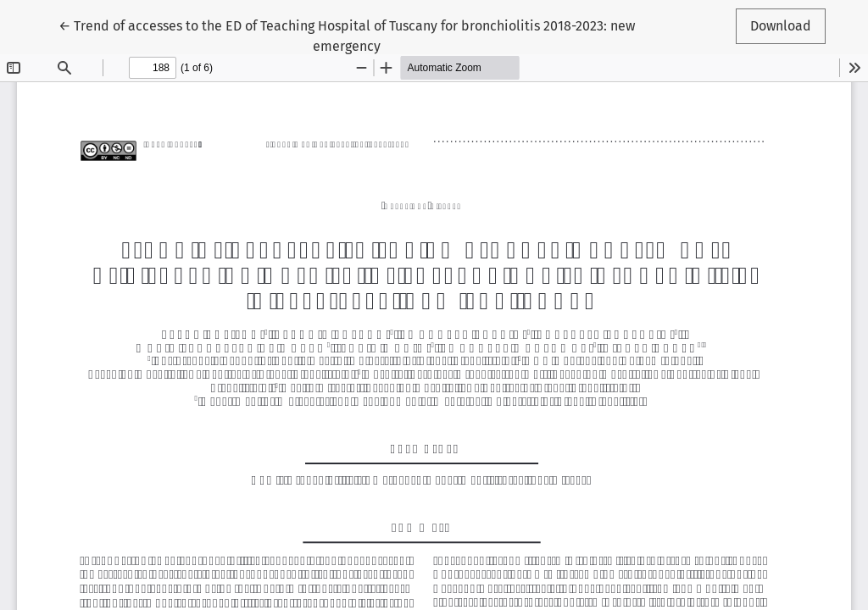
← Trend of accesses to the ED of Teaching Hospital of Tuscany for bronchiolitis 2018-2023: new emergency (347, 35)
